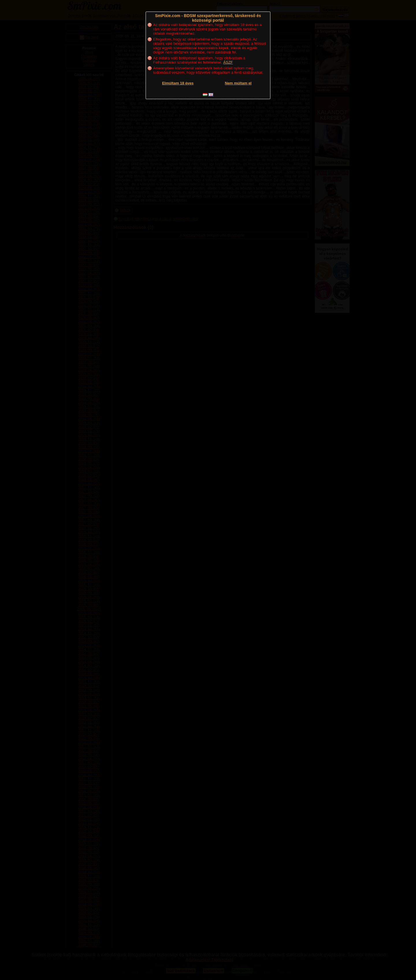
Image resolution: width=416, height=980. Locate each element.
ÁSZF (228, 62)
